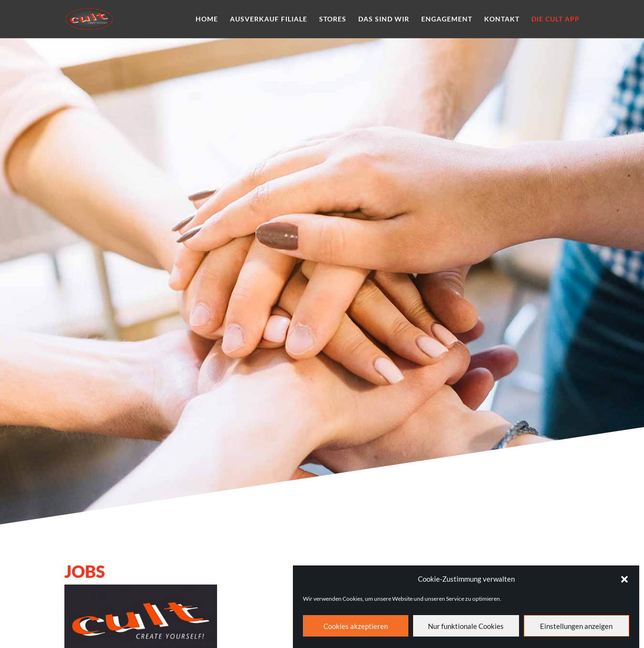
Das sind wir (384, 19)
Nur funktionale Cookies (466, 631)
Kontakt (502, 19)
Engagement (447, 19)
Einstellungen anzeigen (576, 631)
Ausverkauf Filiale (269, 19)
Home (207, 19)
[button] (624, 585)
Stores (333, 19)
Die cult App (556, 19)
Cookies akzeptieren (356, 631)
